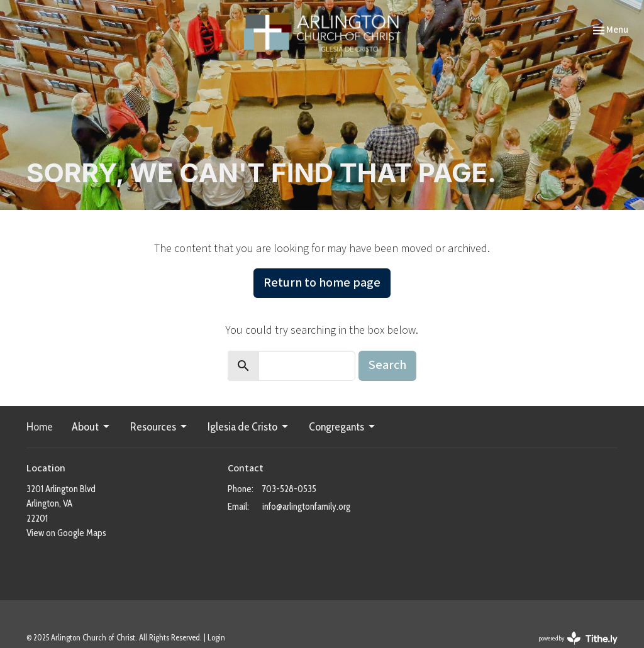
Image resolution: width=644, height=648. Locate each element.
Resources (159, 427)
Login (216, 638)
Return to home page (322, 283)
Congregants (343, 427)
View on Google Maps (66, 533)
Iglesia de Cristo (249, 427)
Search (387, 365)
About (92, 427)
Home (40, 427)
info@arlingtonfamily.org (306, 507)
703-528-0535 (289, 489)
